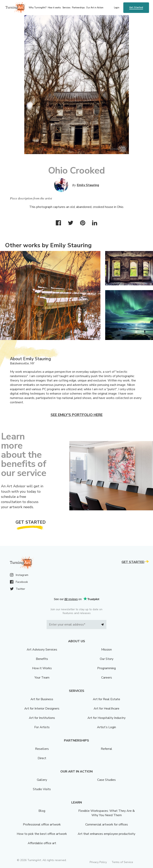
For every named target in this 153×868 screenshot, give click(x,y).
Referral (106, 749)
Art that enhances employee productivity (106, 834)
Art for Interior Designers (42, 709)
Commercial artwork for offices (107, 825)
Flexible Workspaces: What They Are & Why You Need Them (106, 813)
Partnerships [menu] (78, 8)
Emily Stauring (88, 185)
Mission (106, 650)
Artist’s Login (106, 727)
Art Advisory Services (42, 650)
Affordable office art (42, 843)
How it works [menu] (54, 8)
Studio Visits (42, 789)
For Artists (42, 727)
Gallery (42, 780)
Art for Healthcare (106, 709)
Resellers (42, 749)
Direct (42, 758)
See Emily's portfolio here (77, 415)
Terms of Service (122, 862)
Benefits (42, 659)
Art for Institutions (42, 718)
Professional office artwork (42, 825)
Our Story (107, 659)
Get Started (136, 7)
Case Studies (106, 780)
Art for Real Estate (106, 699)
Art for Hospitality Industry (106, 718)
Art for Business (42, 699)
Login (117, 8)
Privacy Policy (98, 862)
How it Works (42, 668)
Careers (107, 678)
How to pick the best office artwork (42, 834)
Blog (42, 811)
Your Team (42, 678)
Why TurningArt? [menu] (38, 8)
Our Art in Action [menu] (95, 8)
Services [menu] (66, 8)
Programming (106, 668)
